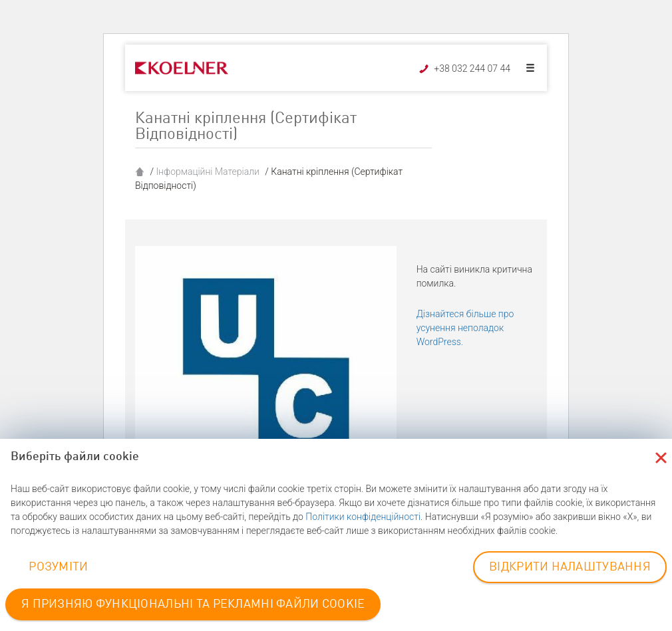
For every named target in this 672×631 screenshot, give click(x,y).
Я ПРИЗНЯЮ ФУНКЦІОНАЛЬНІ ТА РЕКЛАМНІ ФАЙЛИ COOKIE (193, 604)
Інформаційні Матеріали (208, 172)
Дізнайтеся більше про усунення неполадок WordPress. (465, 328)
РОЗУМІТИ (58, 567)
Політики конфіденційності (363, 517)
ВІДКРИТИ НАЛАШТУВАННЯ (570, 567)
